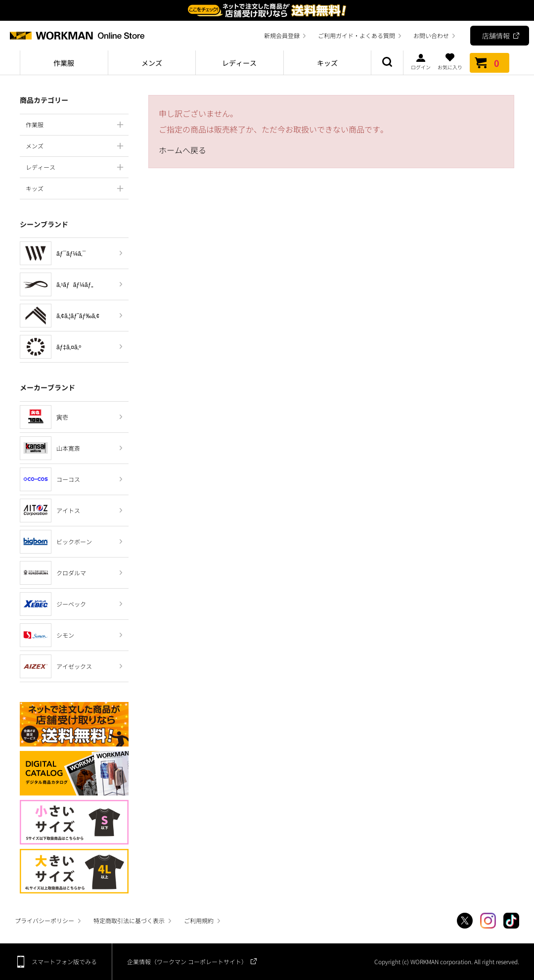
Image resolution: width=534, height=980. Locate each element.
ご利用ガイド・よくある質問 (356, 35)
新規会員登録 (282, 35)
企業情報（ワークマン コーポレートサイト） (187, 961)
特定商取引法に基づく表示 (129, 920)
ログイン (421, 61)
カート (489, 63)
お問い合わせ (431, 35)
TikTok (511, 921)
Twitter (465, 921)
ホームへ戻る (182, 150)
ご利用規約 (199, 920)
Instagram (488, 921)
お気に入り (450, 61)
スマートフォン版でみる (64, 961)
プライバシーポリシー (44, 920)
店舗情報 (496, 36)
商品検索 (387, 63)
